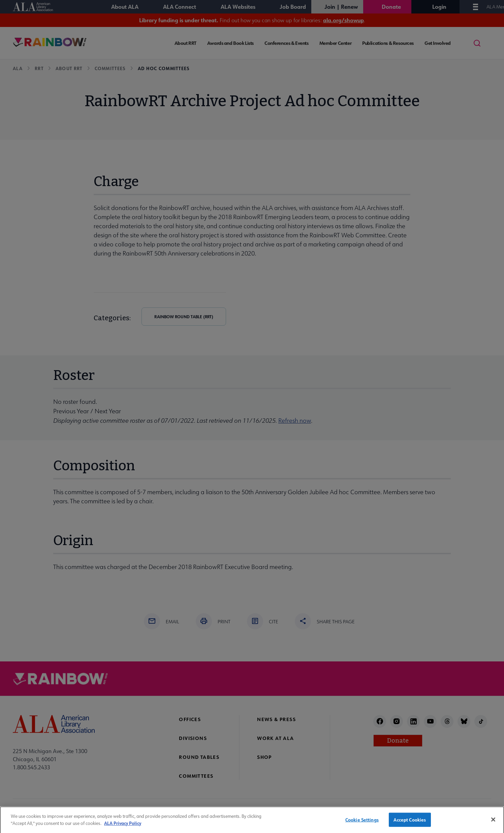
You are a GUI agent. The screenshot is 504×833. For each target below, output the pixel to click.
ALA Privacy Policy (123, 826)
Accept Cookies (410, 823)
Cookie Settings (362, 823)
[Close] (493, 823)
